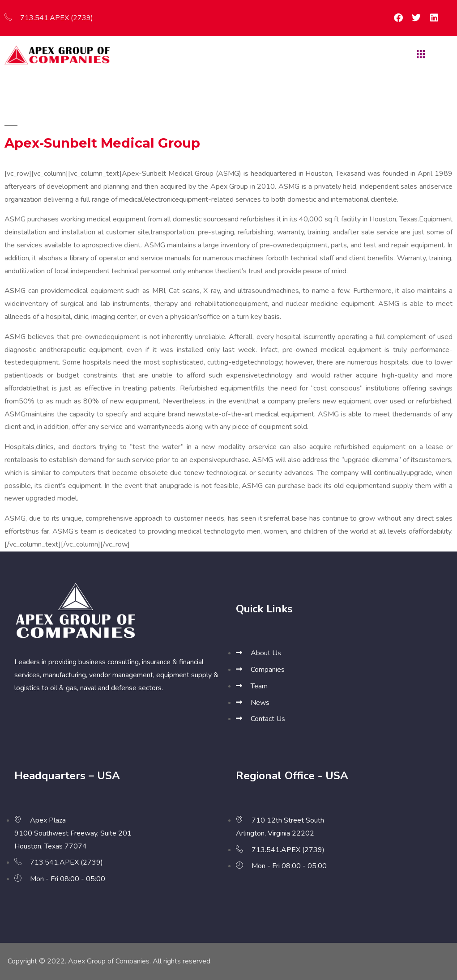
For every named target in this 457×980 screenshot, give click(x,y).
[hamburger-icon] (420, 55)
